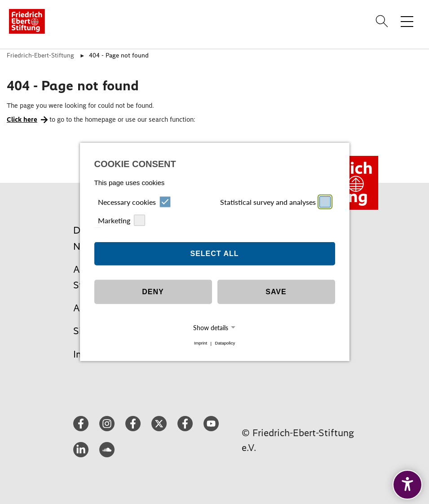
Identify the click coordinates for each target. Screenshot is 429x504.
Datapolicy (225, 343)
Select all (214, 254)
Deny (153, 292)
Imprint (201, 343)
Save (276, 292)
